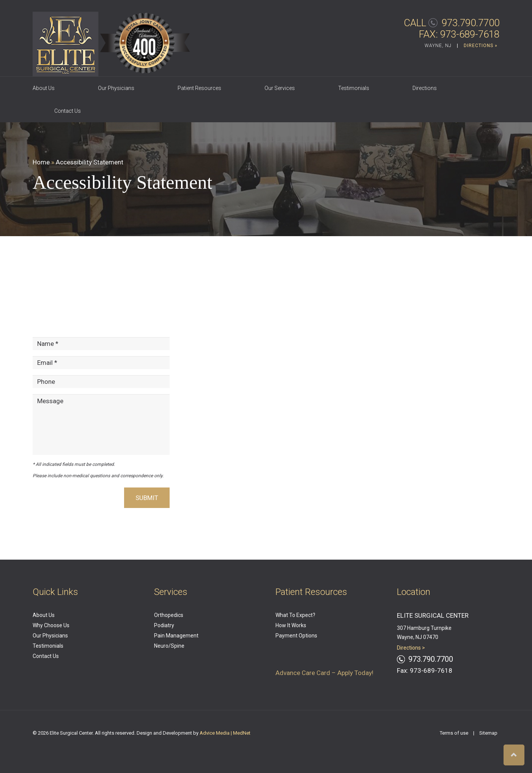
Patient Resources (199, 88)
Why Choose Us (51, 625)
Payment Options (296, 636)
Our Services (280, 88)
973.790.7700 (471, 23)
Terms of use (454, 733)
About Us (44, 88)
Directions (425, 88)
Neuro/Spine (169, 646)
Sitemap (488, 733)
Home (41, 162)
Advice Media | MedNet (225, 733)
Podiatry (164, 625)
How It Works (291, 625)
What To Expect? (295, 615)
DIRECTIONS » (481, 46)
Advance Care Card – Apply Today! (324, 673)
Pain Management (176, 636)
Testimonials (354, 88)
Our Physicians (116, 88)
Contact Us (68, 111)
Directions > (411, 648)
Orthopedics (169, 615)
